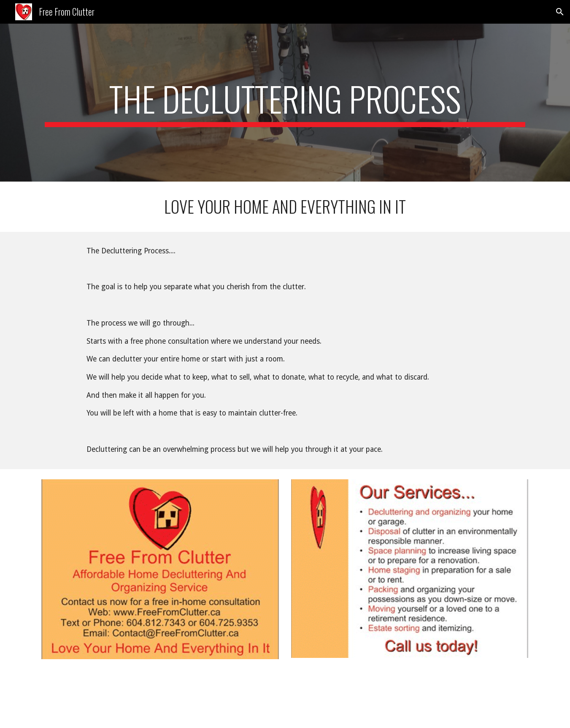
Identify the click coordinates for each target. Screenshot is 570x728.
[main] (285, 103)
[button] (560, 12)
